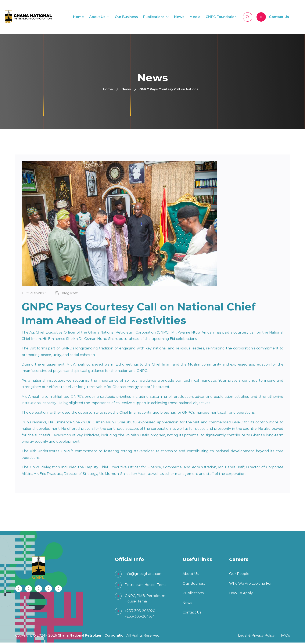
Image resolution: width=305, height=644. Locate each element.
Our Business (126, 17)
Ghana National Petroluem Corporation (92, 637)
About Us (97, 17)
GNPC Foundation (221, 17)
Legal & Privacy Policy (256, 637)
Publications (154, 17)
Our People (239, 575)
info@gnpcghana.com (144, 575)
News (179, 17)
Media (195, 17)
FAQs (285, 637)
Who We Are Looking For (250, 585)
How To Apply (241, 595)
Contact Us (279, 17)
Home (78, 17)
